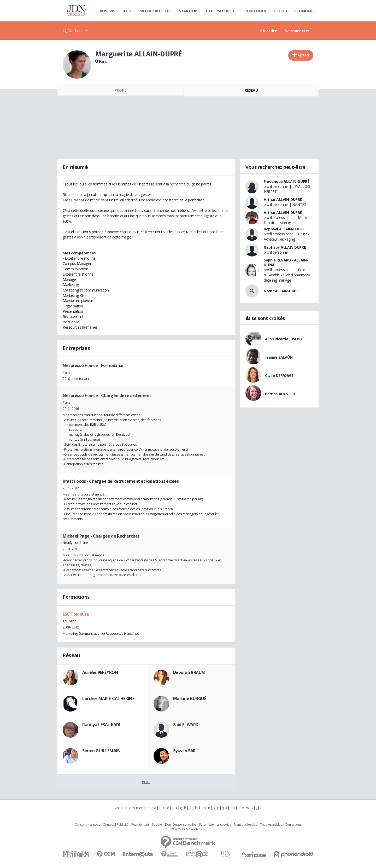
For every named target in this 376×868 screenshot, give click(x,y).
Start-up (188, 11)
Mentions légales (245, 825)
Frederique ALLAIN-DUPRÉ (286, 181)
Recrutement (140, 825)
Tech (127, 11)
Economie (304, 11)
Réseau (251, 90)
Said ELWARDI (186, 725)
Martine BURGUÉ (190, 698)
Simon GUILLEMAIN (101, 751)
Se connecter (297, 31)
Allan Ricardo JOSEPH (283, 339)
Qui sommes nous (87, 825)
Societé (157, 825)
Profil (121, 90)
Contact (108, 825)
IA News (108, 11)
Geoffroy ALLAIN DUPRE (285, 247)
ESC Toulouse (76, 614)
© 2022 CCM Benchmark (188, 829)
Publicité (122, 825)
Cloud (281, 11)
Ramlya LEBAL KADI (101, 725)
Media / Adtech (155, 11)
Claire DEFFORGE (279, 375)
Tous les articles (271, 825)
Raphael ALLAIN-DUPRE (284, 229)
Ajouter (304, 55)
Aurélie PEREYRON (100, 672)
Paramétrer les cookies (215, 825)
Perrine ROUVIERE (280, 394)
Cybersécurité (221, 11)
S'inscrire (269, 31)
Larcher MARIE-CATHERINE (108, 698)
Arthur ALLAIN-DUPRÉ (283, 199)
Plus (146, 782)
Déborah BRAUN (189, 672)
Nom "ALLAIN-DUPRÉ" (283, 291)
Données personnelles (181, 825)
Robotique (255, 11)
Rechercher (78, 31)
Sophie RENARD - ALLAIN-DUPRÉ (286, 262)
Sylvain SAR (184, 751)
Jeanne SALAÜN (279, 357)
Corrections (293, 825)
